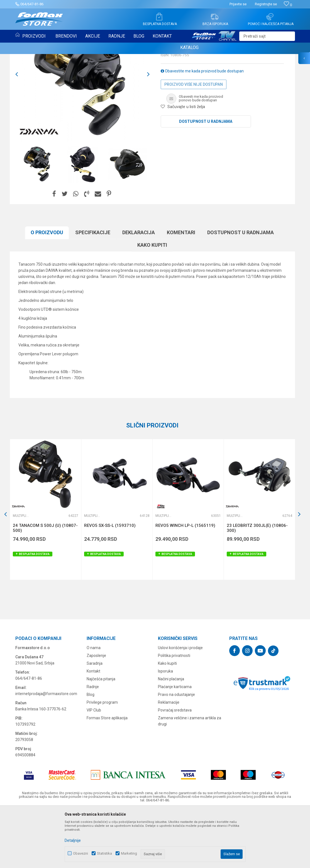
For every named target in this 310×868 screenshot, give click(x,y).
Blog (91, 752)
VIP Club (94, 767)
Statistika (104, 853)
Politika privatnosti (174, 713)
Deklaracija (139, 289)
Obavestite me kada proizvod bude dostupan (202, 128)
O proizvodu (47, 289)
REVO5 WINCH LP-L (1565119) (185, 583)
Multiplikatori (175, 94)
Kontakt (93, 728)
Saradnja (95, 720)
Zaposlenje (96, 713)
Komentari (181, 289)
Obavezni (80, 853)
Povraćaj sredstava (175, 767)
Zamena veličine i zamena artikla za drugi (190, 778)
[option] (82, 131)
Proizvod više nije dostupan (194, 141)
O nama (94, 705)
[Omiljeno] (288, 5)
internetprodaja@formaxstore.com (46, 751)
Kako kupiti (152, 302)
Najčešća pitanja (101, 736)
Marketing (129, 853)
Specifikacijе (93, 289)
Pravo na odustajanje (176, 752)
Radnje (93, 744)
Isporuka (165, 728)
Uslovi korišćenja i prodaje (180, 705)
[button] (267, 36)
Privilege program (102, 759)
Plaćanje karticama (175, 744)
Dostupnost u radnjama (206, 179)
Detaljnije (73, 840)
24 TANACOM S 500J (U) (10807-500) (45, 585)
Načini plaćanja (171, 736)
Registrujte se (266, 4)
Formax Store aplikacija (107, 775)
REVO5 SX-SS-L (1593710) (110, 583)
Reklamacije (169, 759)
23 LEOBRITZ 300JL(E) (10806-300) (257, 585)
